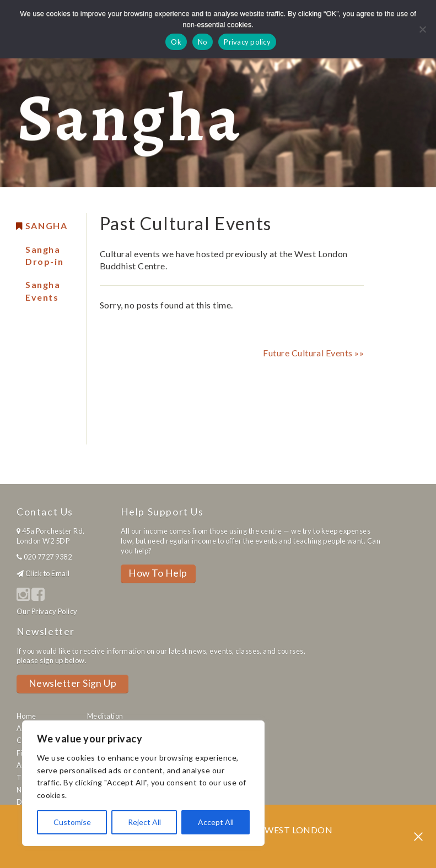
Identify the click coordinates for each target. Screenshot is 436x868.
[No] (422, 29)
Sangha (47, 226)
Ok (176, 42)
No (203, 42)
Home (26, 716)
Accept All (216, 822)
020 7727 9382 (48, 557)
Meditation (105, 716)
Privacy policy (247, 42)
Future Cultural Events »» (313, 353)
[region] (143, 783)
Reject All (144, 822)
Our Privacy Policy (47, 611)
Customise (72, 822)
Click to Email (48, 573)
